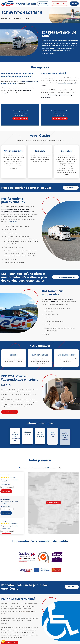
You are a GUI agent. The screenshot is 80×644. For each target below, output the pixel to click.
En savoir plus (10, 412)
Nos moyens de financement (65, 277)
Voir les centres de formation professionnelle (34, 468)
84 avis (18, 523)
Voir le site (9, 491)
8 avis (17, 477)
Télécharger (71, 188)
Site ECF (74, 3)
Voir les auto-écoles (55, 468)
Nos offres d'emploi (60, 3)
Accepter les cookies (54, 503)
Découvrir (72, 587)
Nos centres (43, 3)
